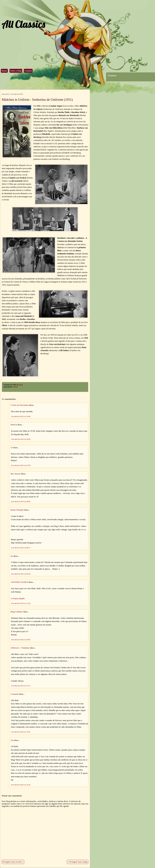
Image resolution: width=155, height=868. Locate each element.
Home (4, 71)
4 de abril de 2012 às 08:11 (21, 548)
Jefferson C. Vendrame (20, 648)
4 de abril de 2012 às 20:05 (21, 640)
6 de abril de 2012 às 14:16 (21, 785)
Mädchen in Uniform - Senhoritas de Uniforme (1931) (37, 100)
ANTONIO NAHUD (19, 582)
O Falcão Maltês (18, 599)
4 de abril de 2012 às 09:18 (21, 574)
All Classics (23, 24)
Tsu (12, 740)
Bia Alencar (16, 474)
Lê (12, 448)
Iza (12, 556)
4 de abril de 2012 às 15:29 (21, 603)
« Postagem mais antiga (78, 862)
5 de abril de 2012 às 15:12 (21, 686)
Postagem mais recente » (13, 862)
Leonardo (15, 694)
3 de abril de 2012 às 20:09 (21, 439)
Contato (28, 71)
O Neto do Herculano (20, 405)
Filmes (15, 387)
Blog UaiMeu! (17, 612)
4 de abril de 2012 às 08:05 (21, 501)
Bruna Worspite (17, 510)
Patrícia (14, 425)
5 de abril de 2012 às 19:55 (21, 732)
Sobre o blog (16, 71)
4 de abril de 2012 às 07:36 (21, 465)
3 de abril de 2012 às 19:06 (21, 416)
